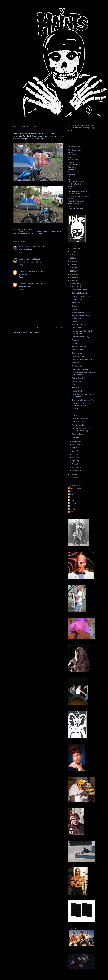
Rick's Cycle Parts (74, 203)
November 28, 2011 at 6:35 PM (33, 247)
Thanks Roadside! (78, 378)
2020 (72, 252)
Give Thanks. (77, 328)
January (75, 470)
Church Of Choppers (75, 208)
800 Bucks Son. (77, 366)
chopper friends (20, 233)
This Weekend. (77, 381)
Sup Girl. (75, 409)
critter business (35, 233)
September (76, 444)
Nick (70, 497)
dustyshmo (72, 503)
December (76, 284)
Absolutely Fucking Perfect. (82, 296)
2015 (72, 268)
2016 (72, 265)
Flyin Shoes (72, 167)
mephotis (72, 509)
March (75, 464)
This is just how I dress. (80, 419)
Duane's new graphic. (80, 290)
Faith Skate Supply (75, 150)
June (74, 454)
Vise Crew (71, 186)
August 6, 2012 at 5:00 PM (36, 271)
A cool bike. (76, 303)
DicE (69, 177)
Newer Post (17, 328)
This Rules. (76, 363)
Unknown (23, 271)
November (76, 287)
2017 (72, 261)
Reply (21, 253)
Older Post (60, 328)
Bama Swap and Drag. (80, 369)
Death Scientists (74, 172)
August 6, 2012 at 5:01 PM (36, 284)
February (76, 467)
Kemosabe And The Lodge (77, 191)
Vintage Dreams (74, 160)
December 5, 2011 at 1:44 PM (34, 259)
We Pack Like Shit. (79, 425)
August (75, 448)
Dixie (70, 179)
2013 (72, 274)
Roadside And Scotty (75, 201)
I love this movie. (78, 299)
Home (39, 328)
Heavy (70, 206)
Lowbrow (71, 162)
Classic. (75, 306)
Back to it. (75, 309)
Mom (70, 492)
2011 (72, 281)
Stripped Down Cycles (76, 182)
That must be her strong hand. (83, 359)
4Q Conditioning (74, 165)
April (74, 461)
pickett (71, 512)
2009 (72, 478)
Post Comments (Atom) (31, 332)
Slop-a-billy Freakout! (79, 293)
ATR (69, 157)
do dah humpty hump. (80, 346)
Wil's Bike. (76, 388)
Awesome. (76, 343)
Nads (21, 259)
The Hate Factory (74, 194)
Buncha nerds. (77, 353)
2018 (72, 258)
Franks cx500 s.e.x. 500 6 (81, 312)
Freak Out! (72, 169)
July (74, 451)
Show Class (72, 174)
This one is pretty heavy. (81, 337)
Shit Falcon (72, 155)
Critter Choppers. (78, 422)
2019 (72, 255)
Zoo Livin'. (75, 321)
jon (69, 506)
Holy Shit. (75, 415)
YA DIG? (72, 500)
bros (32, 231)
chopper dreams (56, 231)
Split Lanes (72, 199)
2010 (72, 475)
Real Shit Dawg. (78, 434)
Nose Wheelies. (77, 350)
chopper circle (42, 231)
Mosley (71, 494)
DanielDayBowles (75, 489)
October (75, 441)
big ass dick (24, 231)
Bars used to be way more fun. (83, 400)
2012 (72, 278)
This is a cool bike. (78, 356)
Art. (73, 412)
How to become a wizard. (81, 325)
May (74, 457)
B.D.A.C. (71, 152)
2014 (72, 271)
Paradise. (75, 340)
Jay (20, 247)
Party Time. (76, 437)
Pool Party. (76, 385)
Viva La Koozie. (77, 391)
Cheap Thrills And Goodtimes (78, 196)
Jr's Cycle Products (75, 184)
